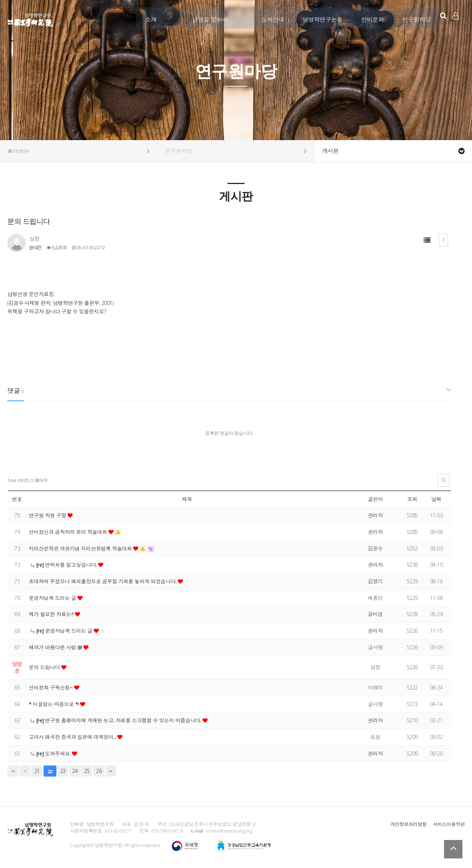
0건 (36, 247)
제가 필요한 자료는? (52, 614)
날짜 (436, 499)
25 (87, 771)
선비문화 (370, 17)
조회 (412, 499)
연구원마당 (414, 17)
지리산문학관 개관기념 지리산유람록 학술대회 (81, 548)
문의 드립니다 (45, 667)
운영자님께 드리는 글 (53, 598)
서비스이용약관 (449, 824)
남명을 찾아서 (208, 17)
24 (75, 771)
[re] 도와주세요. (51, 754)
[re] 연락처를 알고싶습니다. (65, 565)
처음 (13, 771)
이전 (25, 771)
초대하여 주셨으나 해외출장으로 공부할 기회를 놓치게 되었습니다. (104, 581)
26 (99, 771)
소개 (148, 17)
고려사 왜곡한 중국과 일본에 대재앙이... (73, 737)
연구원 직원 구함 (48, 515)
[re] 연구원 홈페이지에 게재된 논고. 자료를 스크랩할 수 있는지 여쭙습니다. (117, 720)
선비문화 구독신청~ (52, 688)
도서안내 (270, 17)
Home (79, 151)
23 (63, 771)
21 (37, 771)
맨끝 (111, 771)
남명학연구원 (30, 19)
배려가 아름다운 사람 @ (56, 647)
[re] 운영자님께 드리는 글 (62, 631)
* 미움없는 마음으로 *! (55, 704)
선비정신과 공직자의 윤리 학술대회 (69, 532)
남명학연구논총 (320, 17)
